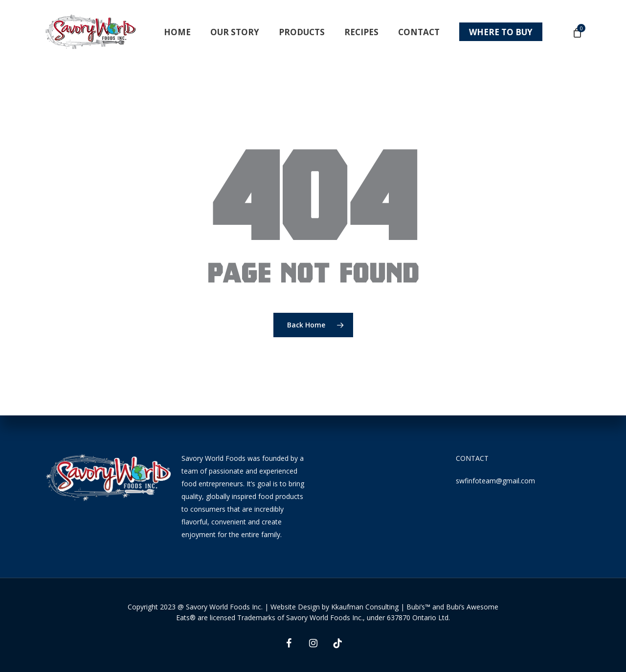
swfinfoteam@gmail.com (495, 481)
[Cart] (577, 32)
